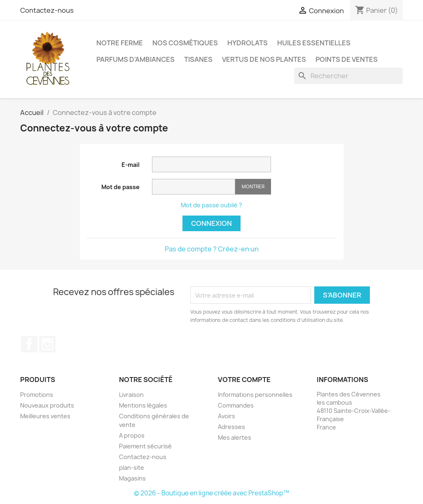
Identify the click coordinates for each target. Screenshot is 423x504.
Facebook (29, 344)
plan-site (132, 468)
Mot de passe (120, 187)
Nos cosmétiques (185, 43)
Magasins (132, 478)
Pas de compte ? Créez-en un (212, 249)
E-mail (131, 165)
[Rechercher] (348, 76)
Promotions (37, 395)
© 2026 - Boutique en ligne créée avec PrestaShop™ (211, 493)
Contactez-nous (47, 10)
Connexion (211, 223)
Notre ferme (120, 43)
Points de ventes (347, 59)
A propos (132, 435)
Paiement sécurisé (145, 446)
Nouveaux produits (47, 405)
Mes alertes (235, 437)
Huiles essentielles (314, 43)
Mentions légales (143, 405)
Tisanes (198, 59)
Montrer (253, 186)
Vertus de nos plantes (264, 59)
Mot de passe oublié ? (211, 205)
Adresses (231, 427)
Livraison (131, 395)
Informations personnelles (255, 395)
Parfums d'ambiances (136, 59)
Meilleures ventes (45, 416)
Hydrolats (248, 43)
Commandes (236, 405)
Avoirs (227, 416)
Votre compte (244, 380)
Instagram (47, 344)
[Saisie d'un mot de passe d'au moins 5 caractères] (194, 187)
